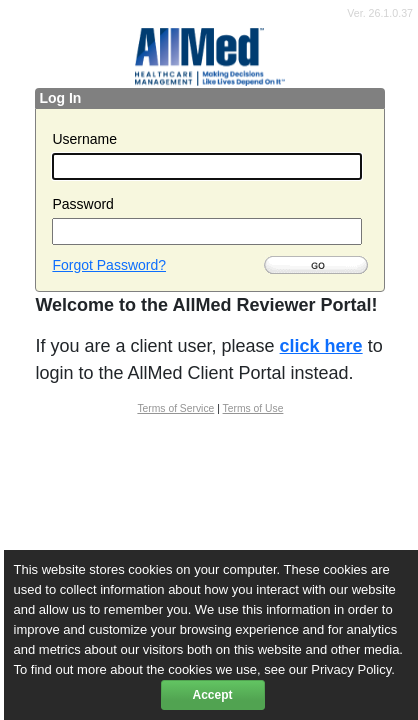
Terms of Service (175, 408)
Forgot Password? (109, 265)
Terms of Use (253, 408)
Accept (212, 695)
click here (321, 346)
